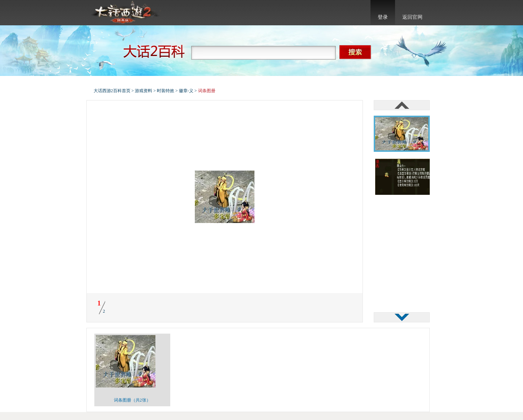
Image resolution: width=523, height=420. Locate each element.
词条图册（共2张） (132, 400)
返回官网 (412, 17)
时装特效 (166, 91)
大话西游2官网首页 (125, 13)
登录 (383, 17)
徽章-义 (186, 91)
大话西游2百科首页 (112, 91)
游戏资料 (143, 91)
